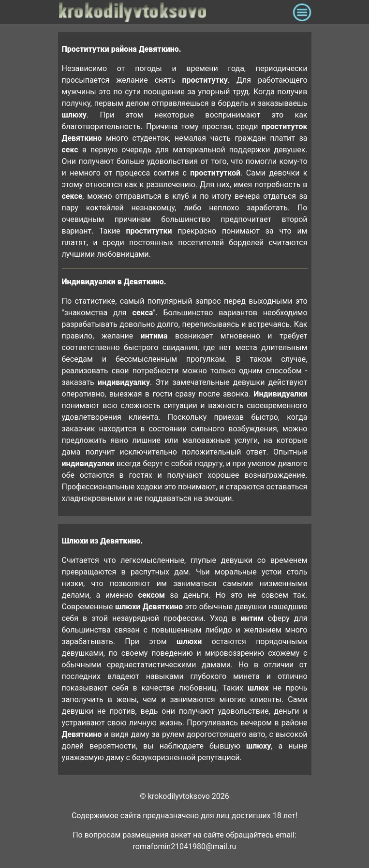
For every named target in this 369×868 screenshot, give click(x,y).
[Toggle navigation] (302, 12)
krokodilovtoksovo (174, 12)
